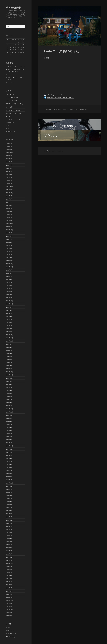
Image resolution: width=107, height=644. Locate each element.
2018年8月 (9, 421)
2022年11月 (10, 264)
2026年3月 (9, 143)
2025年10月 (10, 156)
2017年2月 (9, 477)
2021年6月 (9, 316)
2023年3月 (9, 251)
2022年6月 (9, 279)
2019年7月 (9, 387)
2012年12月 (10, 610)
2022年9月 (9, 270)
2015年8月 (9, 532)
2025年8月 (9, 162)
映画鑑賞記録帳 (14, 7)
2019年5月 (9, 393)
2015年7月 (9, 535)
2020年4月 (9, 360)
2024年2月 (9, 218)
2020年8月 (9, 347)
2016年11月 (10, 486)
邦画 (8, 129)
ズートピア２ (10, 83)
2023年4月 (9, 248)
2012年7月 (9, 613)
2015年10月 (10, 526)
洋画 (8, 125)
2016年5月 (9, 505)
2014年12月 (10, 557)
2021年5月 (9, 319)
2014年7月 (9, 573)
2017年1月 (9, 480)
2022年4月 (9, 285)
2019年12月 (10, 372)
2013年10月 (10, 600)
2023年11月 (10, 227)
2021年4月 (9, 322)
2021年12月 (10, 298)
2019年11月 (10, 375)
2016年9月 (9, 492)
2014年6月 (9, 576)
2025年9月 (9, 159)
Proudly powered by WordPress (54, 151)
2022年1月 (9, 295)
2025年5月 (9, 171)
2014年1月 (9, 591)
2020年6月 (9, 353)
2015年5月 (9, 542)
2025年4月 (9, 174)
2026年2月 (9, 147)
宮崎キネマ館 (10, 122)
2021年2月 (9, 329)
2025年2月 (9, 180)
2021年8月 (9, 310)
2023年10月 (10, 230)
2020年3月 (9, 363)
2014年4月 (9, 582)
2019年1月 (9, 406)
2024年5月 (9, 208)
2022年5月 (9, 282)
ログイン (9, 628)
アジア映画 (9, 107)
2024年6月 (9, 205)
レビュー (9, 116)
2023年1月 (9, 258)
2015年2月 (9, 551)
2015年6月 (9, 539)
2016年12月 (10, 483)
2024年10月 (10, 193)
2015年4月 (9, 545)
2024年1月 (9, 221)
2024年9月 (9, 196)
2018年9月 (9, 418)
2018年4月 (9, 434)
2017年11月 (10, 449)
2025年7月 (9, 165)
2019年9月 (9, 381)
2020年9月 (9, 344)
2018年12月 (10, 409)
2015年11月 (10, 523)
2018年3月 (9, 437)
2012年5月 (9, 616)
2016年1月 (9, 517)
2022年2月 (9, 292)
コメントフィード (11, 634)
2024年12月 (10, 187)
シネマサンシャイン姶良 (13, 110)
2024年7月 (9, 202)
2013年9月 (9, 603)
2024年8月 (9, 199)
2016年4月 (9, 508)
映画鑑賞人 (58, 109)
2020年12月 (10, 335)
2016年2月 (9, 514)
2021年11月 (10, 301)
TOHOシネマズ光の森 (12, 101)
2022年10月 (10, 267)
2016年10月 (10, 489)
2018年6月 (9, 427)
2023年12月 (10, 224)
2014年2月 (9, 588)
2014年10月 (10, 563)
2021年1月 (9, 332)
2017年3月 (9, 474)
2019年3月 (9, 400)
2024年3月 (9, 214)
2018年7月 (9, 424)
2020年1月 (9, 369)
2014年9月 (9, 566)
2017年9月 (9, 455)
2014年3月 (9, 585)
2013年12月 (10, 594)
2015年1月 (9, 554)
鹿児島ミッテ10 (11, 132)
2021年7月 (9, 313)
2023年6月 (9, 242)
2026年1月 (9, 150)
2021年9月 (9, 307)
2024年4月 (9, 211)
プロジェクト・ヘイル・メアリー (16, 67)
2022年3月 (9, 289)
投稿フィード (10, 631)
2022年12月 (10, 261)
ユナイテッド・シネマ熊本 (14, 113)
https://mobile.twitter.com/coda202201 (60, 97)
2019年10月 (10, 378)
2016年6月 (9, 502)
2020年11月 (10, 338)
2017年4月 (9, 471)
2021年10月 (10, 304)
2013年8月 (9, 606)
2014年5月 (9, 579)
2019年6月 (9, 390)
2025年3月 (9, 177)
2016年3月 (9, 511)
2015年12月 (10, 520)
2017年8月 (9, 458)
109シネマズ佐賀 (11, 95)
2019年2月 (9, 403)
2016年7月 (9, 498)
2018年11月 (10, 412)
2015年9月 (9, 529)
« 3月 (10, 55)
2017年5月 (9, 468)
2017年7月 (9, 461)
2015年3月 (9, 548)
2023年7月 (9, 239)
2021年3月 (9, 326)
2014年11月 (10, 560)
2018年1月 (9, 443)
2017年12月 (10, 446)
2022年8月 (9, 273)
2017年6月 (9, 464)
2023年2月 (9, 255)
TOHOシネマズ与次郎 (12, 98)
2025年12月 (10, 153)
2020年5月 (9, 356)
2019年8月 (9, 384)
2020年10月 (10, 341)
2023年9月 (9, 233)
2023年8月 (9, 236)
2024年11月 (10, 190)
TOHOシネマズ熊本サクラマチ (15, 104)
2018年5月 (9, 431)
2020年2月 (9, 366)
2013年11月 (10, 597)
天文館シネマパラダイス (13, 119)
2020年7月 (9, 350)
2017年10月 (10, 452)
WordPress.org (11, 637)
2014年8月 (9, 569)
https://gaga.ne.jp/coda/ (55, 95)
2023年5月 (9, 245)
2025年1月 (9, 184)
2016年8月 (9, 495)
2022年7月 (9, 276)
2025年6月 (9, 168)
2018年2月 (9, 440)
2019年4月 (9, 397)
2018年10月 (10, 415)
